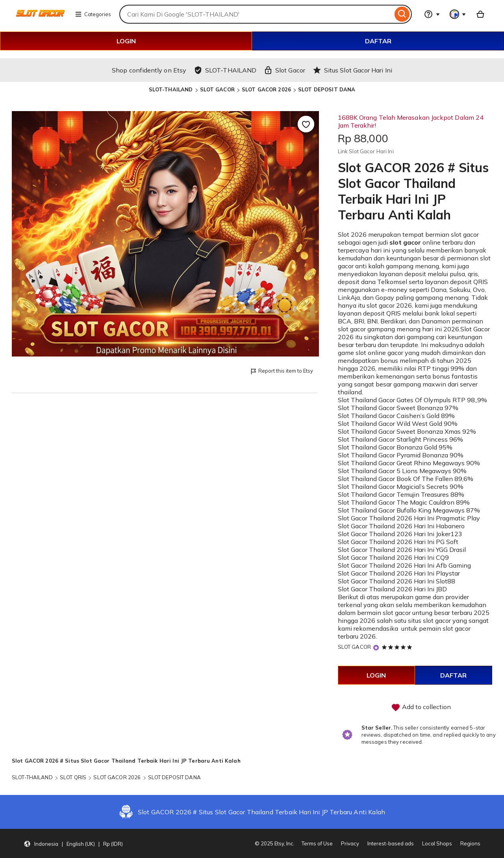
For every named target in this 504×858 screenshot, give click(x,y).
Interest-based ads (391, 843)
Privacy (350, 843)
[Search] (402, 14)
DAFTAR (378, 41)
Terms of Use (317, 843)
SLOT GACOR (217, 89)
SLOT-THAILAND (171, 89)
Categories (93, 14)
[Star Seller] (376, 647)
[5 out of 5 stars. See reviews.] (398, 647)
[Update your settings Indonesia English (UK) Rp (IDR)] (73, 843)
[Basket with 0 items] (480, 14)
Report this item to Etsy (281, 371)
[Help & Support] (432, 14)
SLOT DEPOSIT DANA (327, 89)
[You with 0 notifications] (458, 14)
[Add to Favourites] (306, 124)
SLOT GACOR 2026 (266, 89)
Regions (470, 843)
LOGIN (126, 41)
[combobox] (256, 14)
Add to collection (421, 708)
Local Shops (437, 843)
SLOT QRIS (73, 777)
